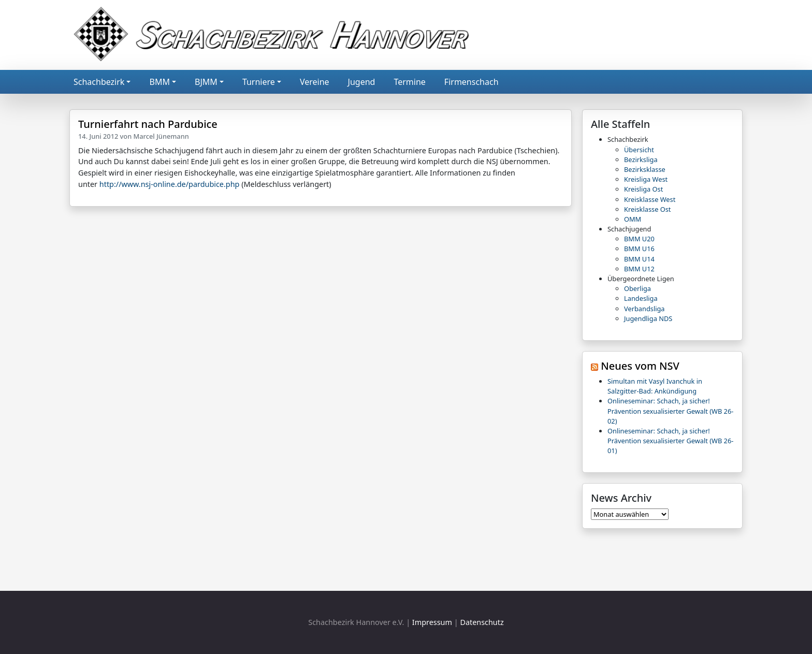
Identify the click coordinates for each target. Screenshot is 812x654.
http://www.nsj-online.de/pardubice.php (170, 184)
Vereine (315, 82)
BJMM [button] (206, 82)
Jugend (362, 82)
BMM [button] (159, 82)
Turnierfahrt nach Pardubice (148, 124)
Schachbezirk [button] (99, 82)
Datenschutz (482, 622)
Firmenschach (472, 82)
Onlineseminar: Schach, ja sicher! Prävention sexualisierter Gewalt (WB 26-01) (670, 441)
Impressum (432, 622)
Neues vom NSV (640, 366)
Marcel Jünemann (161, 136)
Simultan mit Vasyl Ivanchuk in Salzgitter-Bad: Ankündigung (655, 386)
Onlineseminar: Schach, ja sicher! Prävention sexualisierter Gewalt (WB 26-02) (670, 411)
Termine (409, 82)
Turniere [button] (259, 82)
